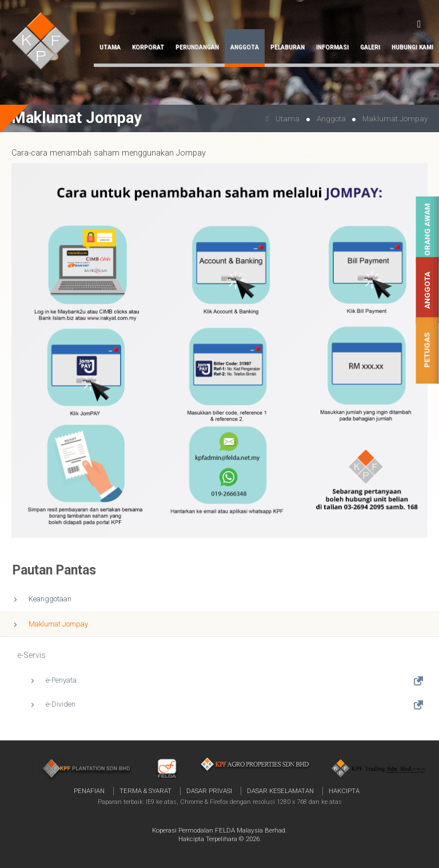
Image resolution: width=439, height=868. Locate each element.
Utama (110, 47)
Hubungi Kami (412, 47)
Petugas (427, 350)
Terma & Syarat (145, 791)
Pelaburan (288, 47)
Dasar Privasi (209, 791)
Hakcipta (344, 791)
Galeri (370, 47)
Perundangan (197, 47)
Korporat (148, 47)
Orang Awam (427, 230)
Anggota (427, 290)
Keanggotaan (50, 599)
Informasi (332, 47)
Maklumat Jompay (58, 624)
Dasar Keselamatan (280, 791)
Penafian (89, 791)
